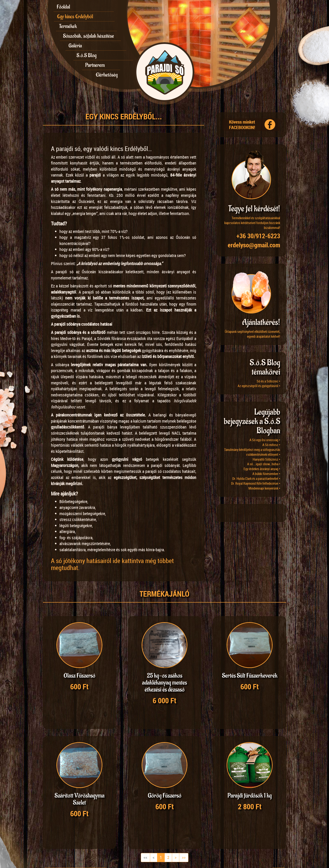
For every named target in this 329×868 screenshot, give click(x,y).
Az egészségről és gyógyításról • (259, 386)
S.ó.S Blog (86, 55)
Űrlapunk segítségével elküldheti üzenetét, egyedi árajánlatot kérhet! (252, 334)
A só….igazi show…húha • (264, 464)
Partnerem (95, 65)
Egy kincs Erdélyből (75, 16)
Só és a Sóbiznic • (268, 381)
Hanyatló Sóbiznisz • (266, 459)
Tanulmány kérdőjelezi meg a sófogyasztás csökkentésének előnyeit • (252, 452)
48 (77, 838)
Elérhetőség (107, 75)
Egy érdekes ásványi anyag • (262, 469)
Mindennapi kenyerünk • (264, 488)
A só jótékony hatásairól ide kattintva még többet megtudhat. (112, 564)
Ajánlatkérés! (261, 322)
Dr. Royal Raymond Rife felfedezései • (256, 483)
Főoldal (63, 7)
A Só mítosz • (271, 445)
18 (58, 838)
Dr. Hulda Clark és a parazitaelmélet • (256, 479)
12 (49, 838)
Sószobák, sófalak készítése (88, 36)
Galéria (75, 46)
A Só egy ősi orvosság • (265, 440)
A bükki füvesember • (266, 474)
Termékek (68, 26)
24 (68, 838)
